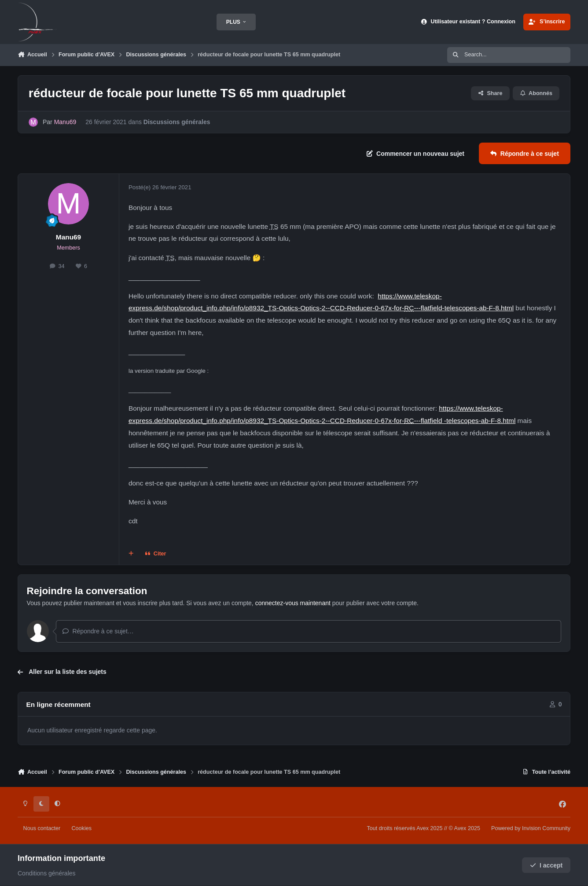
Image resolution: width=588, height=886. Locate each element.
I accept (546, 865)
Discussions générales (177, 122)
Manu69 (68, 237)
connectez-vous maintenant (293, 603)
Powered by (531, 828)
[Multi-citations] (131, 554)
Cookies (81, 828)
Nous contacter (42, 828)
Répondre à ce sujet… (98, 631)
